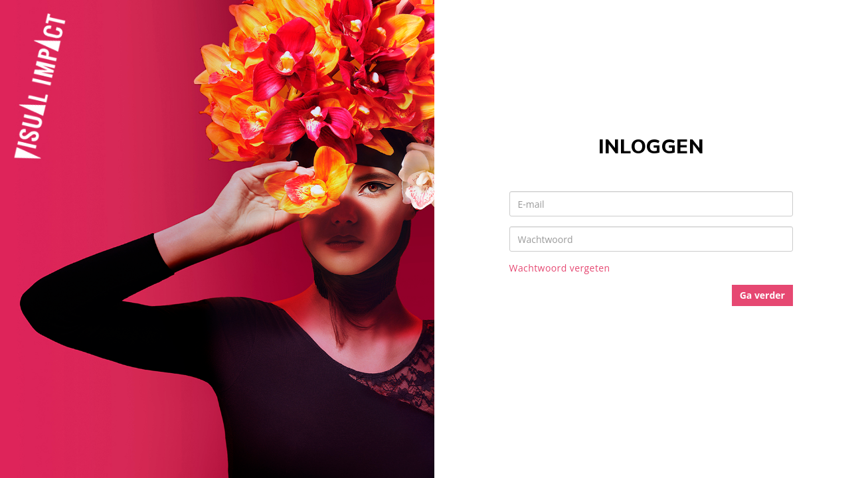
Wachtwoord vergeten (560, 268)
